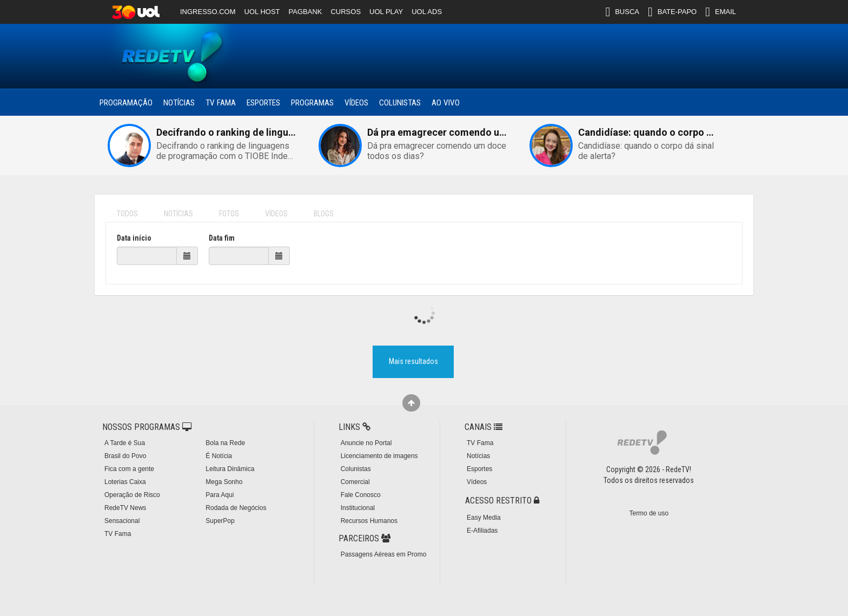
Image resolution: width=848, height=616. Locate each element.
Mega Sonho (224, 482)
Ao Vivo (446, 103)
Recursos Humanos (369, 521)
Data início (134, 238)
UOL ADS (427, 12)
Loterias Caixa (125, 482)
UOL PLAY (386, 12)
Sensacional (122, 521)
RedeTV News (125, 508)
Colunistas (400, 103)
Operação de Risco (132, 495)
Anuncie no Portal (366, 443)
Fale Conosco (361, 495)
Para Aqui (220, 495)
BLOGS (324, 214)
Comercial (355, 482)
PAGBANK (306, 12)
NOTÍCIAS (178, 214)
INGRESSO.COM (208, 12)
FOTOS (229, 214)
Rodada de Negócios (236, 508)
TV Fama (221, 103)
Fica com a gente (129, 469)
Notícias (179, 103)
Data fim (222, 238)
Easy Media (484, 518)
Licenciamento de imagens (379, 456)
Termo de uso (649, 513)
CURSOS (346, 12)
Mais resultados (413, 361)
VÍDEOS (276, 214)
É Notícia (219, 456)
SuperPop (220, 521)
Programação (126, 103)
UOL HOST (262, 12)
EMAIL (721, 12)
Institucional (358, 508)
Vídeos (356, 103)
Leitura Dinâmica (230, 469)
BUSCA (622, 12)
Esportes (263, 103)
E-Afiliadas (482, 531)
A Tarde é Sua (125, 443)
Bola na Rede (225, 443)
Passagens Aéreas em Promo (384, 554)
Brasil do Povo (125, 456)
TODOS (127, 214)
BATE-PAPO (672, 12)
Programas (312, 103)
